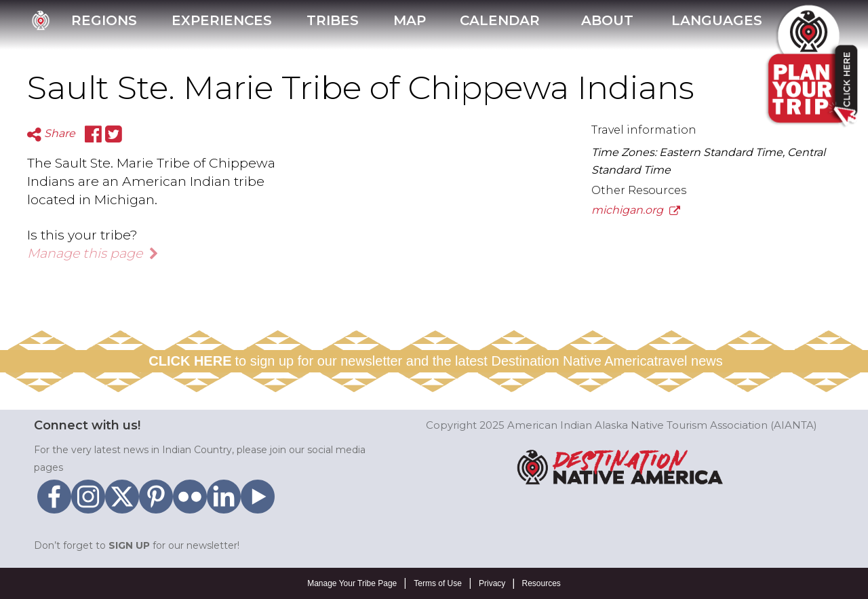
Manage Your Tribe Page (352, 583)
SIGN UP (129, 545)
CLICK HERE (190, 361)
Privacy (492, 583)
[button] (606, 25)
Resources (541, 583)
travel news (689, 361)
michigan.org (636, 210)
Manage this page (93, 253)
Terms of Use (438, 583)
